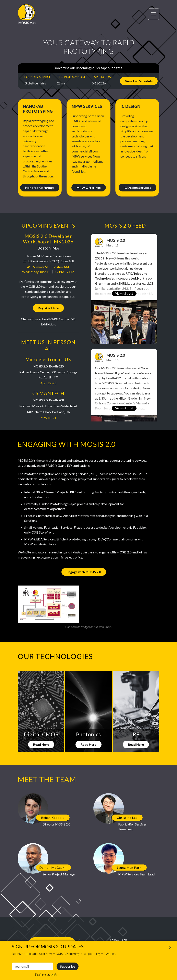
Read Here (41, 744)
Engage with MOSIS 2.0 (84, 572)
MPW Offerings (89, 187)
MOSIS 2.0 (116, 240)
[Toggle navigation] (154, 14)
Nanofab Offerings (40, 187)
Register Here (48, 308)
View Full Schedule (139, 81)
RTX (129, 273)
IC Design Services (137, 187)
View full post (124, 293)
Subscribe (68, 966)
